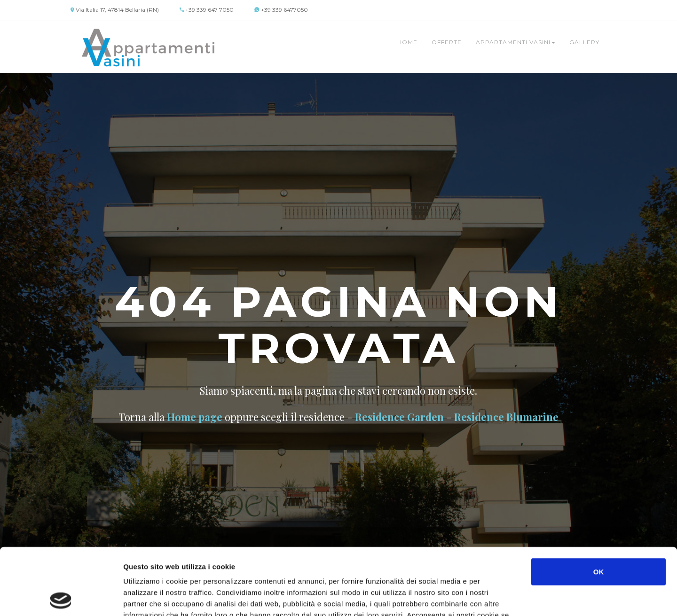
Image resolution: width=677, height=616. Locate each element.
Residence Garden (399, 417)
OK (599, 505)
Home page (195, 417)
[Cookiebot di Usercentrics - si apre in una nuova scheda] (61, 598)
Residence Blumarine (506, 417)
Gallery (584, 42)
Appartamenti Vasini (516, 42)
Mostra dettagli (499, 597)
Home (407, 42)
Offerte (447, 42)
